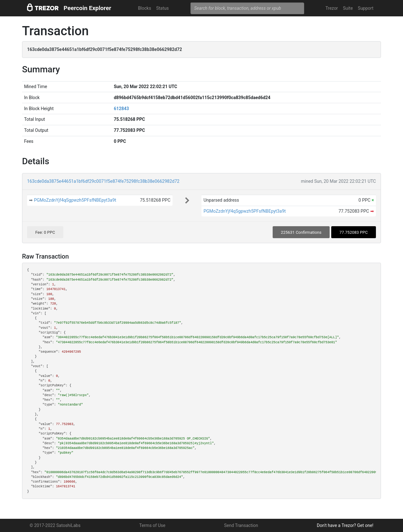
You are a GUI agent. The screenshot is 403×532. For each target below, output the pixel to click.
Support (366, 8)
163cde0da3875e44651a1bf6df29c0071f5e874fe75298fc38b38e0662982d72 (103, 181)
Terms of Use (152, 525)
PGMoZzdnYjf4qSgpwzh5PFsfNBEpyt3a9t (75, 200)
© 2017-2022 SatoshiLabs (55, 525)
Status (162, 8)
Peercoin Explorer (87, 8)
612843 (121, 109)
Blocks (145, 8)
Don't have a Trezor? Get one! (345, 525)
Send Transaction (241, 525)
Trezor (332, 8)
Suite (348, 8)
